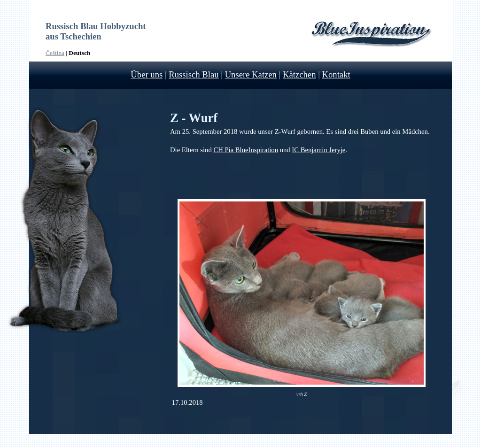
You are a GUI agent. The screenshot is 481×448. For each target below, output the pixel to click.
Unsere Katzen (251, 74)
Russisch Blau (194, 74)
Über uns (147, 74)
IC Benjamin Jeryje (318, 150)
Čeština (55, 53)
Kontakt (336, 74)
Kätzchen (299, 74)
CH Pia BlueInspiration (246, 150)
